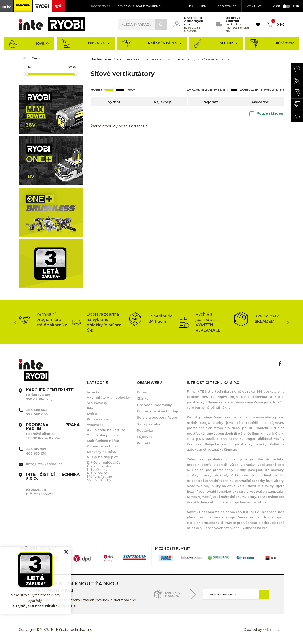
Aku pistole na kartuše (106, 430)
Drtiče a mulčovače (104, 462)
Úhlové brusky (99, 466)
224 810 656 (36, 449)
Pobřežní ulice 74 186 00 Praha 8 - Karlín (53, 431)
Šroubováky (97, 403)
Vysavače (95, 425)
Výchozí (115, 102)
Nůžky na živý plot (102, 457)
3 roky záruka (149, 424)
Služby (216, 44)
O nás (142, 392)
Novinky (29, 44)
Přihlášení (198, 6)
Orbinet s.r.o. (274, 630)
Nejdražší (212, 102)
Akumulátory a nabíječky (108, 397)
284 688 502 (37, 410)
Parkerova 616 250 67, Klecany (50, 395)
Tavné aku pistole (102, 435)
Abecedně (260, 102)
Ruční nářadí (98, 473)
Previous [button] (15, 322)
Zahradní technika (158, 59)
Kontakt (143, 443)
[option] (45, 320)
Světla (92, 414)
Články (143, 398)
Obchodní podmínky (154, 405)
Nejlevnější (163, 102)
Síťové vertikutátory (215, 59)
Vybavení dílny (99, 480)
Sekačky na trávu (102, 452)
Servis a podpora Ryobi (157, 417)
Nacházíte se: (101, 59)
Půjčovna (272, 44)
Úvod (117, 59)
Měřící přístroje (99, 476)
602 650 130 (36, 453)
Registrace (227, 6)
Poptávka (145, 430)
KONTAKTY (255, 6)
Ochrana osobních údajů (158, 411)
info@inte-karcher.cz (44, 464)
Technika (86, 44)
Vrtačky (93, 392)
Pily (90, 408)
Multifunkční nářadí (104, 441)
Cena (36, 58)
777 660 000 (37, 414)
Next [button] (288, 322)
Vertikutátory (186, 59)
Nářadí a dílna (152, 44)
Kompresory (98, 419)
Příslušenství (98, 470)
